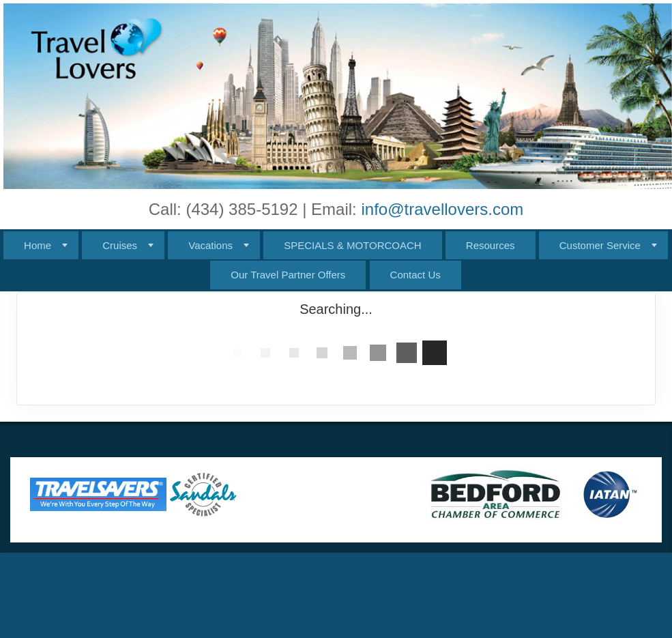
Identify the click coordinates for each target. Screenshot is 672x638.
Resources (491, 245)
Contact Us (415, 275)
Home (38, 245)
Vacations (210, 245)
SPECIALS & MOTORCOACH (352, 245)
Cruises (120, 245)
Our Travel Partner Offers (288, 275)
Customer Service (600, 245)
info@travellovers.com (442, 209)
